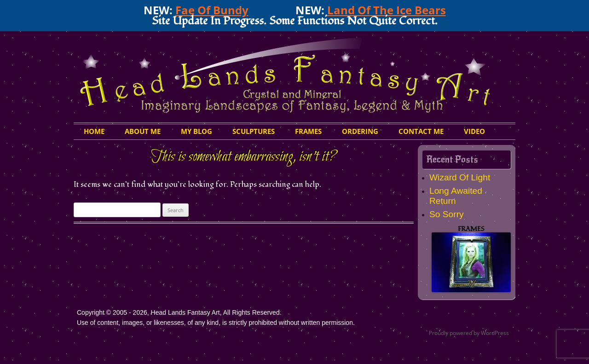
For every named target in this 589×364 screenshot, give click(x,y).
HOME (94, 131)
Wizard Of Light (460, 177)
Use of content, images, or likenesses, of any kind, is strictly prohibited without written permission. (216, 323)
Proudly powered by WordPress (469, 333)
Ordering (360, 131)
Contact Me (421, 131)
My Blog (196, 131)
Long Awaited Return (456, 196)
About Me (143, 131)
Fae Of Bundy (212, 10)
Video (474, 131)
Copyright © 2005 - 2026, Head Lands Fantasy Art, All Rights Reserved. (179, 312)
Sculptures (254, 131)
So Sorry (447, 214)
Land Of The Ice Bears (387, 10)
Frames (308, 131)
